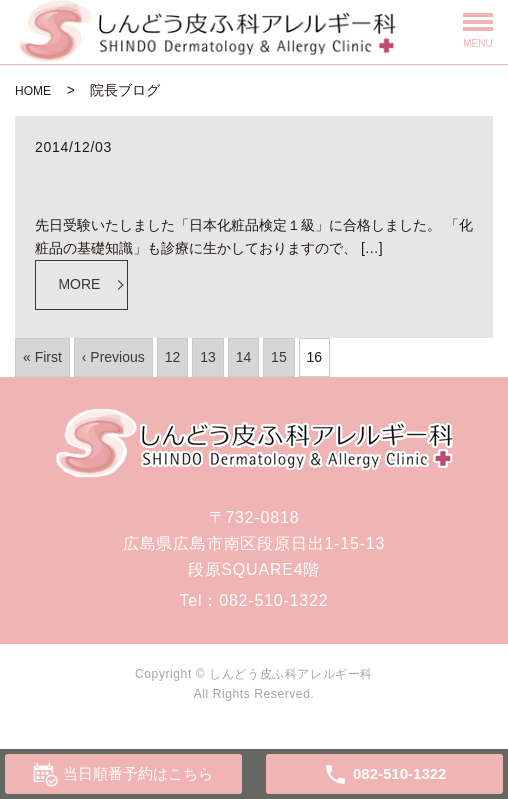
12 (173, 357)
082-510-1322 (273, 600)
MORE (79, 284)
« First (42, 357)
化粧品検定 (87, 175)
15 (279, 357)
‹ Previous (113, 357)
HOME (33, 91)
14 (244, 357)
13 (208, 357)
